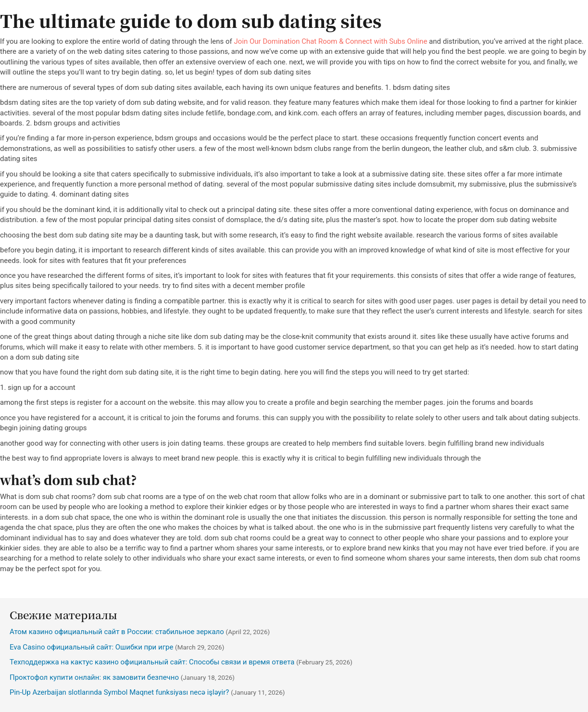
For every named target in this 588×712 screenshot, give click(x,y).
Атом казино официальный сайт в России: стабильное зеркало (117, 632)
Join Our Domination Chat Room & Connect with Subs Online (331, 41)
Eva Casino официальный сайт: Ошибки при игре (91, 647)
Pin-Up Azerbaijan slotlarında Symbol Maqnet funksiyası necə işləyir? (119, 692)
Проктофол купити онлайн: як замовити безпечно (94, 677)
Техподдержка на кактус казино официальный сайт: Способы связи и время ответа (152, 662)
